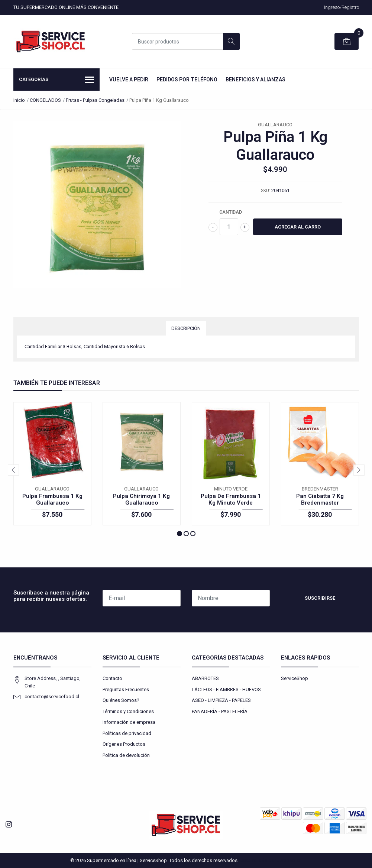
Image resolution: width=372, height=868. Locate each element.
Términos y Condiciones (128, 711)
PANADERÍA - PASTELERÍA (220, 711)
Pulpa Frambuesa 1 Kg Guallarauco (52, 499)
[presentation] (13, 470)
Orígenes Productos (124, 744)
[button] (179, 534)
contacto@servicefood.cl (52, 697)
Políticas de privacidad (127, 733)
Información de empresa (129, 722)
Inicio (19, 100)
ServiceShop (295, 678)
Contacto (112, 678)
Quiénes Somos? (121, 700)
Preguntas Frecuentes (126, 689)
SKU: (266, 191)
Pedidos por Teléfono (187, 80)
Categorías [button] (57, 80)
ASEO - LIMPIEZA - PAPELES (221, 700)
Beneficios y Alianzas (255, 80)
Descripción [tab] (186, 328)
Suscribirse (320, 598)
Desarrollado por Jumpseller (270, 860)
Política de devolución (126, 755)
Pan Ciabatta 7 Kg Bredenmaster (320, 499)
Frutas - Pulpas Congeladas (95, 100)
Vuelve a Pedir (129, 80)
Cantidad (231, 212)
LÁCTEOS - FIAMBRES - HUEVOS (226, 689)
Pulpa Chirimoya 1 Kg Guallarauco (141, 499)
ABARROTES (205, 678)
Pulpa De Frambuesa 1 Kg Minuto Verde (231, 499)
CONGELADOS (45, 100)
